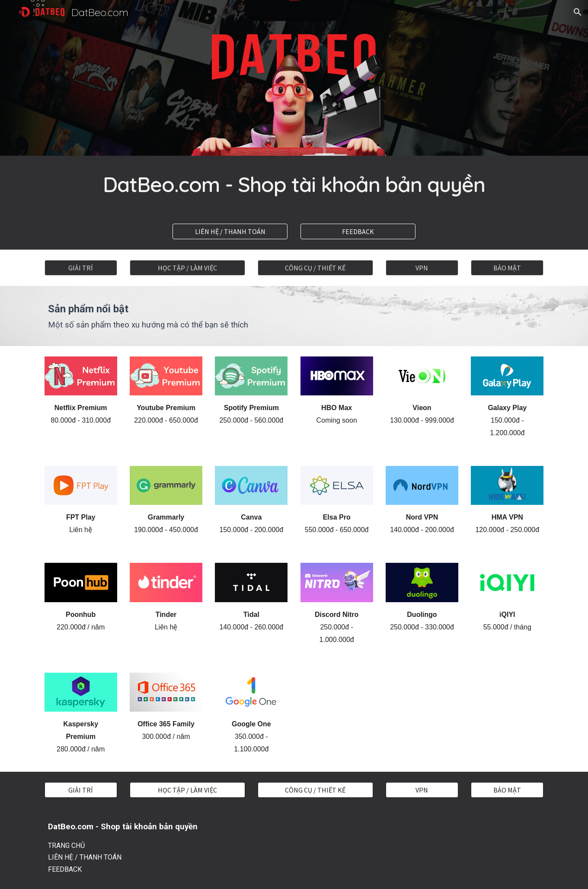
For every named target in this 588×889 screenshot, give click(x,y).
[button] (578, 12)
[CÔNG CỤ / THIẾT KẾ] (315, 268)
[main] (294, 185)
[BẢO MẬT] (507, 268)
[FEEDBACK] (358, 231)
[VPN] (422, 268)
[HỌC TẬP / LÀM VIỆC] (187, 268)
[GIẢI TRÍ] (81, 268)
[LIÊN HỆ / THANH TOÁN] (230, 231)
